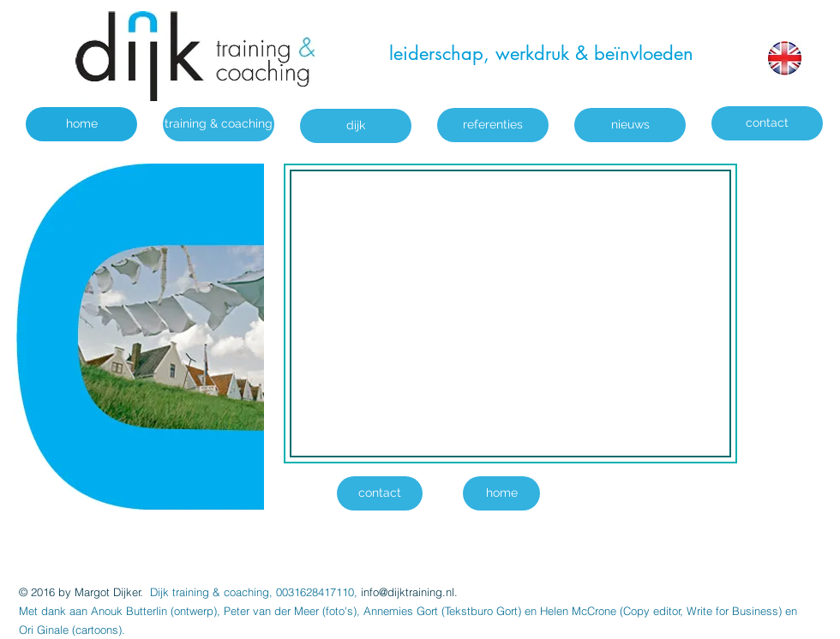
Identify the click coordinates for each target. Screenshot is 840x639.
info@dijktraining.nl (408, 592)
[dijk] (356, 126)
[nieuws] (630, 125)
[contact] (767, 123)
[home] (81, 124)
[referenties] (493, 125)
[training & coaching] (219, 124)
